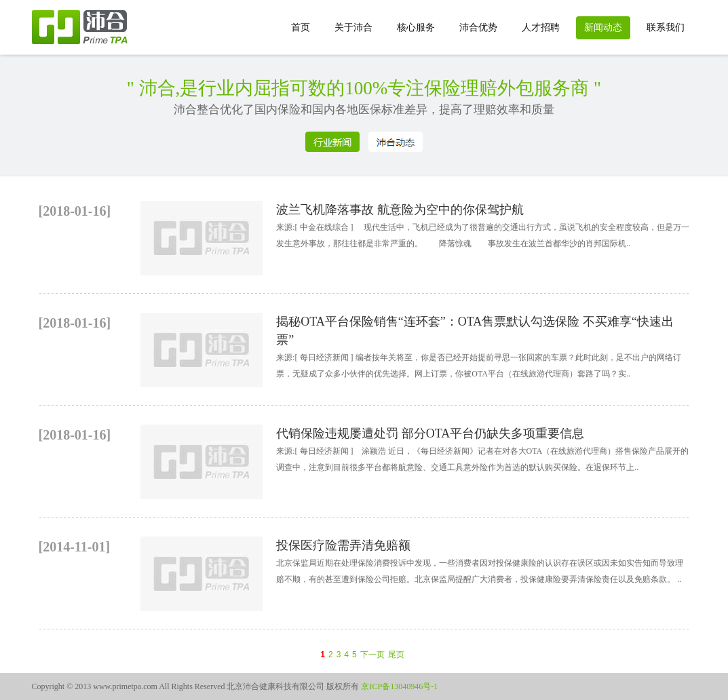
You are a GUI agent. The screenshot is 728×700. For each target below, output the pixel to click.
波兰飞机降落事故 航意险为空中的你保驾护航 (400, 210)
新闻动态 (603, 27)
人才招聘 (541, 27)
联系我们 (666, 27)
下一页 (372, 655)
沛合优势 (478, 27)
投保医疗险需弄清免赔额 (343, 545)
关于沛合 (353, 27)
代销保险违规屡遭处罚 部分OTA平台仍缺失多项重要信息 (430, 433)
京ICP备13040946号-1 (398, 686)
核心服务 (416, 27)
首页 (301, 27)
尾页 (396, 655)
